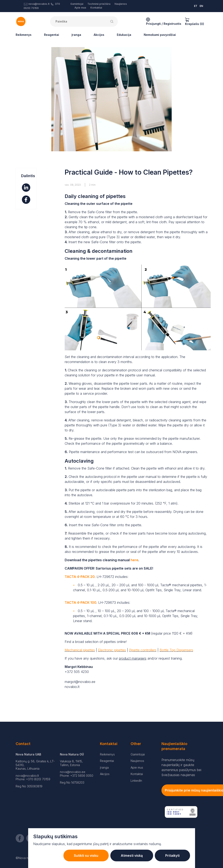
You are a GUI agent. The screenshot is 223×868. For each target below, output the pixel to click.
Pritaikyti (172, 855)
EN (201, 6)
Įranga (76, 35)
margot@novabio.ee (80, 682)
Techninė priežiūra (99, 4)
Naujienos (121, 4)
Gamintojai (77, 4)
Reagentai (52, 35)
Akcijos (99, 35)
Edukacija (124, 35)
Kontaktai (96, 8)
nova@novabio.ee (73, 772)
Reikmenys (24, 35)
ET (196, 6)
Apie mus (80, 8)
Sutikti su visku (86, 855)
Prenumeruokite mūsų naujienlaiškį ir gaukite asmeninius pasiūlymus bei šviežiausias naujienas (181, 767)
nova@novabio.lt (39, 4)
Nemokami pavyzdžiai (160, 35)
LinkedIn (136, 781)
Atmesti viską (132, 855)
